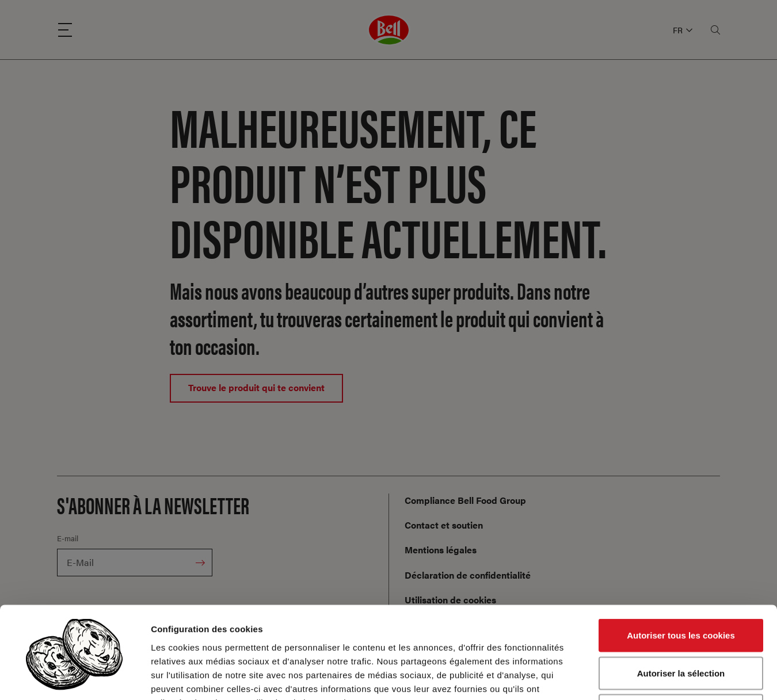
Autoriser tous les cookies (681, 549)
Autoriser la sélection (681, 587)
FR (683, 30)
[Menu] (65, 30)
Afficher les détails (634, 677)
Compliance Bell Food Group (465, 500)
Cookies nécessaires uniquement (681, 624)
